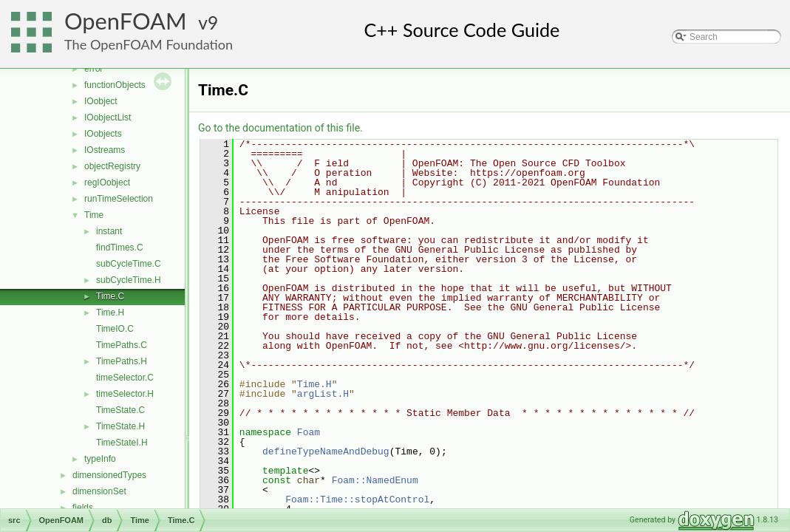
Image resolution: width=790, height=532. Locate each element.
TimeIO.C (115, 329)
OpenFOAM (126, 21)
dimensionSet (99, 491)
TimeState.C (120, 410)
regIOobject (107, 183)
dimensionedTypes (109, 475)
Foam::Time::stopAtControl (357, 499)
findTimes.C (120, 248)
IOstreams (105, 150)
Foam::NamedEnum (375, 480)
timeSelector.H (125, 394)
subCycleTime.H (129, 280)
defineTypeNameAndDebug (326, 451)
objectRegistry (112, 166)
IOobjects (103, 134)
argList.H (323, 394)
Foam (309, 432)
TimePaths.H (122, 361)
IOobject (101, 101)
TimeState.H (120, 426)
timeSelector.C (125, 378)
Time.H (110, 313)
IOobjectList (108, 117)
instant (109, 231)
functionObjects (115, 85)
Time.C (110, 296)
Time (94, 215)
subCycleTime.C (129, 264)
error (93, 69)
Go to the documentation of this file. (280, 128)
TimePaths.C (122, 345)
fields (83, 508)
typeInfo (100, 459)
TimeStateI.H (122, 443)
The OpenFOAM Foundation (149, 44)
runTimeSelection (119, 199)
